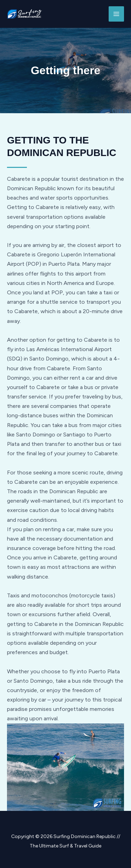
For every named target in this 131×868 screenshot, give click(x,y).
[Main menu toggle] (116, 14)
